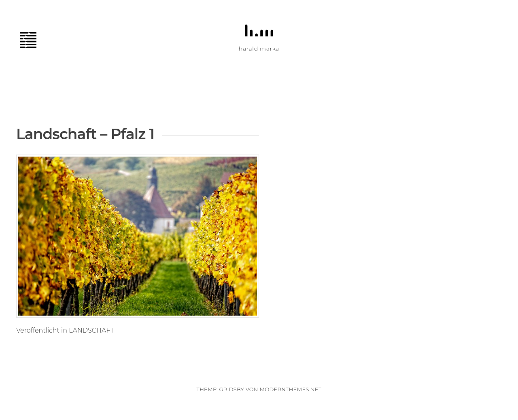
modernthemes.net (290, 389)
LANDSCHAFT (91, 330)
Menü (32, 40)
